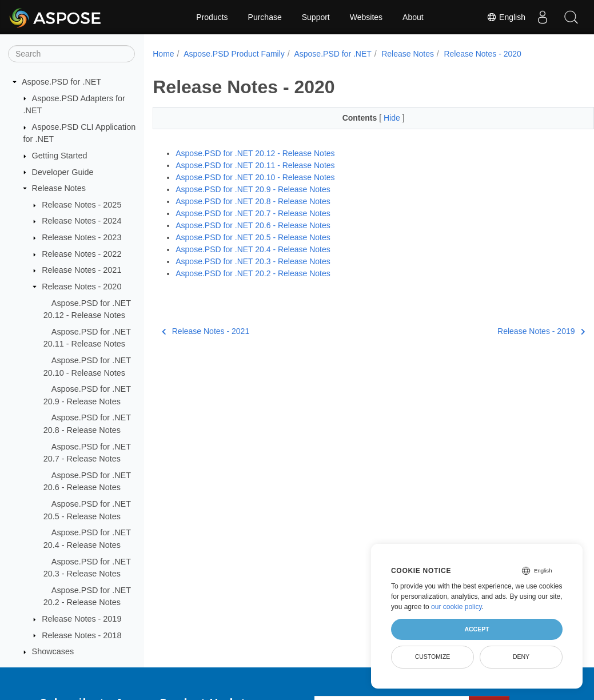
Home (163, 54)
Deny (521, 657)
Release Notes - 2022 (81, 254)
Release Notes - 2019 (81, 619)
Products (212, 17)
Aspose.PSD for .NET (61, 82)
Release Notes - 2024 (81, 221)
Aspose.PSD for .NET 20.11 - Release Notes (255, 165)
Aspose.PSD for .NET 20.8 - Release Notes (253, 201)
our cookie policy (457, 607)
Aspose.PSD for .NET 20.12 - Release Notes (255, 153)
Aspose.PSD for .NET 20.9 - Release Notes (253, 189)
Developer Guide (63, 172)
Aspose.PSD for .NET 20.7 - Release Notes (253, 213)
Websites (366, 17)
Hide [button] (378, 118)
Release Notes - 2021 (81, 270)
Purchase (265, 17)
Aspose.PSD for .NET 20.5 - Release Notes (253, 237)
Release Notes (59, 188)
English (506, 17)
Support (316, 17)
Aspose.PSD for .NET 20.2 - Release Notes (253, 273)
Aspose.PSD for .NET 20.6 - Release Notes (253, 225)
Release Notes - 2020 (81, 287)
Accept (477, 629)
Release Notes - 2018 (81, 635)
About (413, 17)
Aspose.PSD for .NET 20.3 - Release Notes (253, 261)
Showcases (53, 651)
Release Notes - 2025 (81, 205)
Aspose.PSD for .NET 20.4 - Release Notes (253, 249)
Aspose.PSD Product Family (234, 54)
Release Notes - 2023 (81, 237)
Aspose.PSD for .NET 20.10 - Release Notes (255, 177)
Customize (433, 657)
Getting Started (60, 156)
